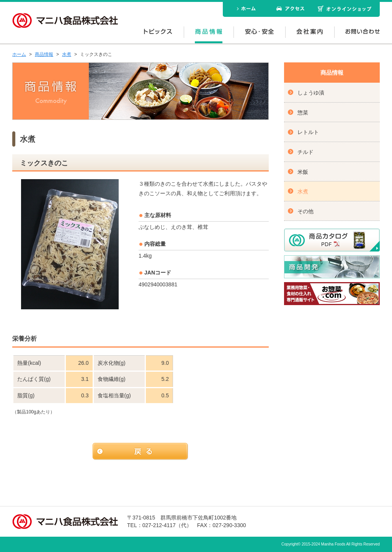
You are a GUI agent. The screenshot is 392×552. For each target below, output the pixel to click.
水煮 (67, 54)
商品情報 (44, 54)
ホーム (19, 54)
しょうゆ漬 (311, 93)
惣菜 (303, 113)
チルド (305, 152)
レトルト (308, 132)
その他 (305, 211)
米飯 (303, 172)
